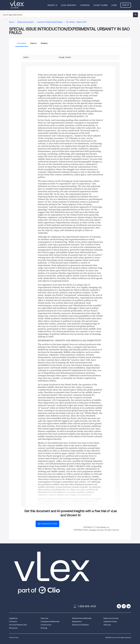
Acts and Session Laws (18, 625)
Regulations (77, 622)
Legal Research (69, 5)
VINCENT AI (52, 5)
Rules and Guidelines (80, 625)
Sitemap (44, 628)
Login (114, 5)
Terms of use (14, 637)
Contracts (13, 622)
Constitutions (46, 625)
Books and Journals (111, 618)
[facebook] (124, 606)
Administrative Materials (82, 618)
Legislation (13, 618)
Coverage (85, 5)
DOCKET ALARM (100, 5)
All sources (13, 628)
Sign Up (126, 5)
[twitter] (119, 606)
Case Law (44, 618)
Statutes (107, 625)
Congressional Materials (50, 622)
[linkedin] (129, 606)
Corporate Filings (110, 622)
